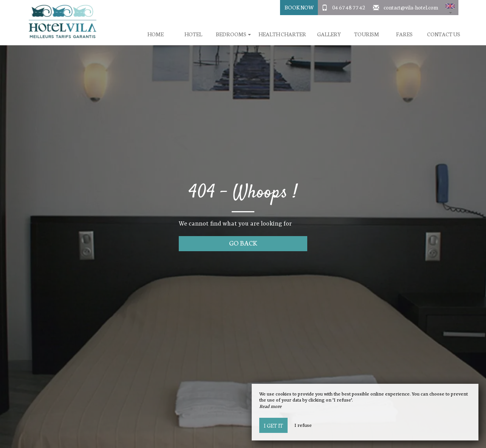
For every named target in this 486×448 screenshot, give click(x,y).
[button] (450, 8)
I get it (273, 425)
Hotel (193, 34)
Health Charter (282, 34)
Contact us (444, 34)
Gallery (329, 34)
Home (156, 34)
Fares (404, 34)
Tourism (367, 34)
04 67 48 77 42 (349, 7)
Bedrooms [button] (233, 34)
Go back (243, 243)
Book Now (299, 7)
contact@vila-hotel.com (411, 7)
